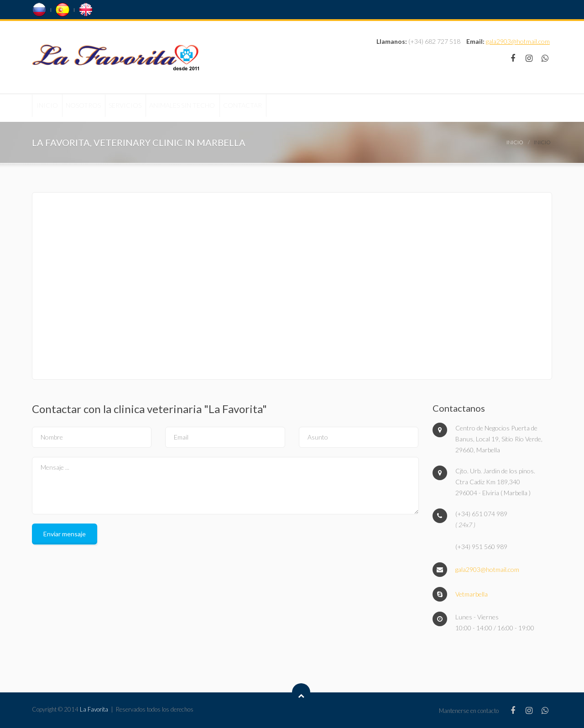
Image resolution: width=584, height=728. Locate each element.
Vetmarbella (472, 594)
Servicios (159, 108)
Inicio (54, 108)
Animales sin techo (231, 108)
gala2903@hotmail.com (518, 41)
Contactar (305, 108)
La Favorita (94, 709)
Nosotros (103, 108)
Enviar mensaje (65, 534)
